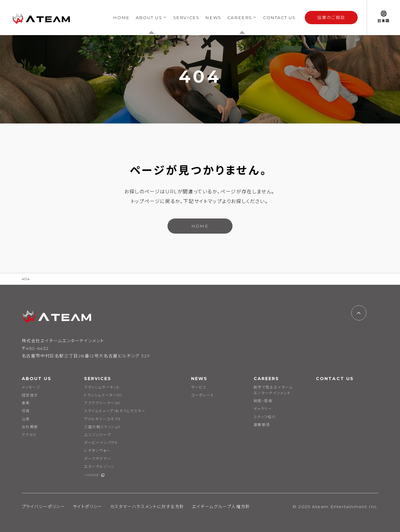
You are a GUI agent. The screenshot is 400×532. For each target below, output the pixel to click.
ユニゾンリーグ (98, 435)
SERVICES (186, 18)
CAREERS (240, 18)
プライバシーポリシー (44, 507)
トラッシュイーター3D (103, 395)
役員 (26, 411)
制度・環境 (263, 401)
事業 (26, 403)
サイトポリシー (88, 507)
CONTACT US (279, 18)
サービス (199, 387)
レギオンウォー (97, 450)
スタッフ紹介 (265, 417)
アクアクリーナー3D (102, 403)
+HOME (92, 475)
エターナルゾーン (99, 466)
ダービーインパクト (101, 443)
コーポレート (203, 395)
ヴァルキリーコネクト (103, 419)
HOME (121, 18)
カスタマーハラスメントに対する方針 (147, 507)
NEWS (213, 18)
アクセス (29, 435)
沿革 (26, 419)
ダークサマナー (98, 459)
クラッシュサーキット (102, 387)
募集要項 (262, 425)
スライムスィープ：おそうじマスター (115, 411)
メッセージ (31, 387)
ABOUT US (149, 18)
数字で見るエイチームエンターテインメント (273, 390)
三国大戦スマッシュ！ (102, 427)
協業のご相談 (331, 18)
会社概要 (30, 427)
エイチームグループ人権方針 (221, 507)
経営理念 (30, 395)
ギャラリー (263, 409)
